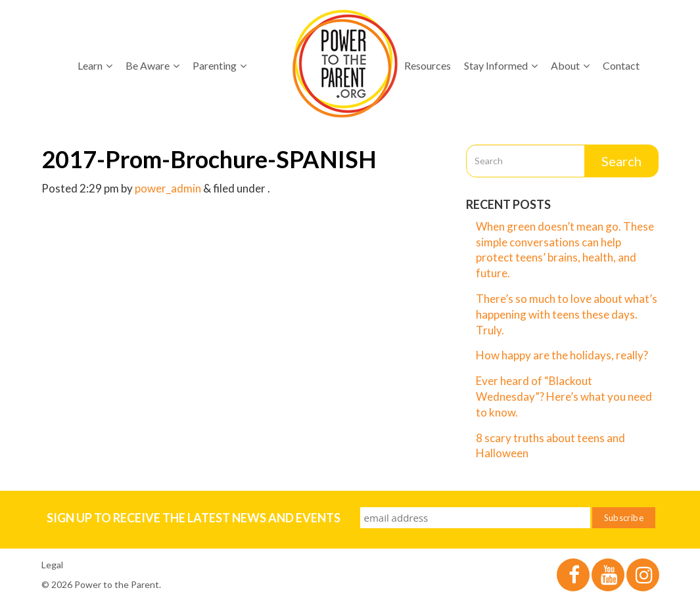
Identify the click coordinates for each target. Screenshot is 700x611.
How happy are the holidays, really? (562, 355)
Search (621, 161)
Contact (621, 65)
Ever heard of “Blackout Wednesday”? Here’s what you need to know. (564, 396)
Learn (95, 65)
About (570, 65)
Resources (428, 65)
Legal (52, 565)
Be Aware (152, 65)
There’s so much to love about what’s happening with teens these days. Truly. (567, 314)
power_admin (168, 188)
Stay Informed (501, 65)
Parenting (220, 65)
